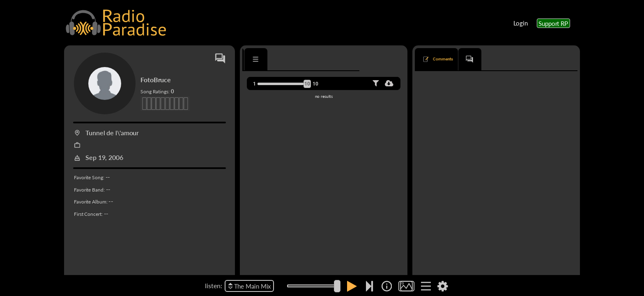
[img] (387, 286)
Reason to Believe (442, 273)
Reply (564, 254)
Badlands (433, 116)
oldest (499, 83)
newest (475, 83)
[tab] (266, 59)
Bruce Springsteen (467, 116)
